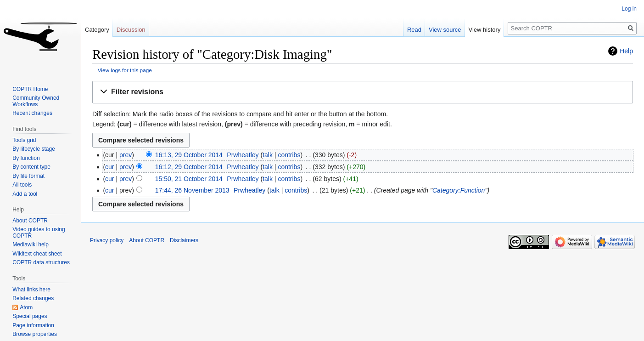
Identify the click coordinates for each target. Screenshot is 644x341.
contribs (289, 155)
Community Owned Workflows (36, 101)
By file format (28, 176)
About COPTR (30, 221)
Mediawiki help (31, 244)
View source (445, 30)
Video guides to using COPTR (39, 233)
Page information (33, 325)
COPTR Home (30, 89)
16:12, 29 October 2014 (189, 167)
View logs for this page (125, 70)
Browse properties (35, 334)
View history (485, 30)
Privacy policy (107, 240)
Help (626, 51)
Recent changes (32, 113)
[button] (363, 92)
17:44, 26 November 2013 (192, 190)
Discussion (131, 30)
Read (414, 30)
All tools (22, 185)
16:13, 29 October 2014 (189, 155)
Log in (629, 9)
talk (268, 155)
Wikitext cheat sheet (37, 254)
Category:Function (459, 190)
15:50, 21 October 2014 (189, 179)
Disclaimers (184, 240)
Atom (26, 307)
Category (97, 30)
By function (26, 158)
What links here (31, 290)
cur (109, 167)
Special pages (30, 316)
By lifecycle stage (34, 149)
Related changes (33, 298)
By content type (31, 167)
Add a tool (25, 194)
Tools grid (24, 140)
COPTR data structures (41, 262)
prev (126, 155)
